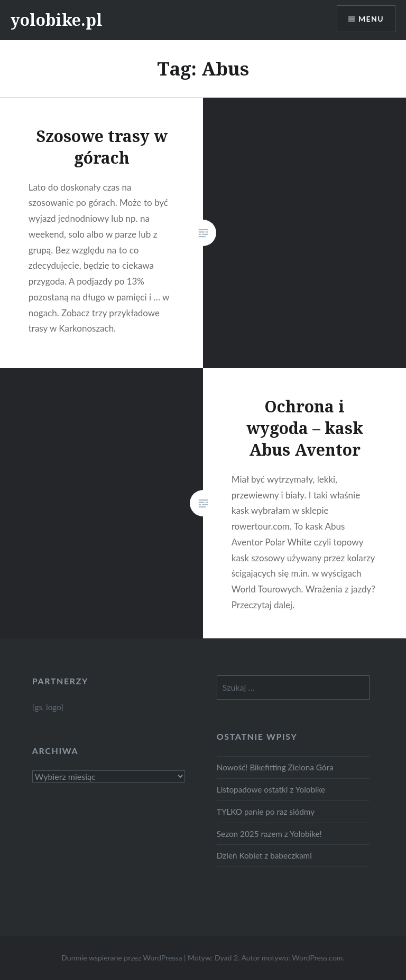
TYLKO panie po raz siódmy (266, 812)
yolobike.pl (57, 20)
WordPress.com (317, 958)
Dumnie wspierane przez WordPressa (122, 958)
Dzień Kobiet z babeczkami (264, 855)
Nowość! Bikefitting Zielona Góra (275, 767)
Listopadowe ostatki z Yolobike (271, 789)
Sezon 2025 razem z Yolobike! (269, 834)
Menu (371, 19)
